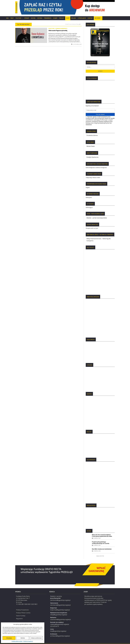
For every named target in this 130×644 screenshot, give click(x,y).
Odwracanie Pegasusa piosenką (58, 28)
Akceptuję (9, 638)
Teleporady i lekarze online (93, 175)
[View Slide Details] (73, 6)
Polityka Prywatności (23, 607)
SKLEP (68, 16)
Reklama (74, 16)
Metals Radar (91, 144)
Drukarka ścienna (92, 133)
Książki (55, 16)
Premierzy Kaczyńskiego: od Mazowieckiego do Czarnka (101, 540)
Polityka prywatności (28, 641)
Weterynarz (89, 195)
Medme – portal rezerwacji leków (97, 215)
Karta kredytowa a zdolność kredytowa (96, 165)
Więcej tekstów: (100, 553)
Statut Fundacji (21, 613)
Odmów (23, 638)
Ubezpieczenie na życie (92, 226)
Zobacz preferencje (36, 638)
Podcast (62, 16)
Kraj (7, 16)
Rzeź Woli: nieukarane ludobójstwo (102, 546)
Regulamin (19, 616)
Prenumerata (48, 16)
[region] (73, 6)
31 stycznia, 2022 (76, 42)
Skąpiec (88, 185)
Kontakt (90, 16)
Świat (12, 16)
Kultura (33, 16)
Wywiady (27, 16)
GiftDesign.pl (89, 205)
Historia (40, 16)
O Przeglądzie (82, 16)
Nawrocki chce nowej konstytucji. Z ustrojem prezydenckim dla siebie (102, 533)
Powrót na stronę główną (73, 22)
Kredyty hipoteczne (93, 155)
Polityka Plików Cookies (23, 610)
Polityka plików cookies (17, 641)
